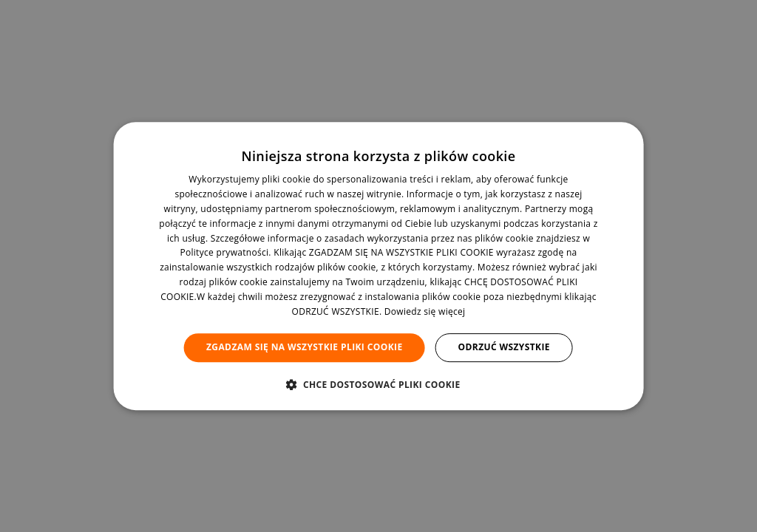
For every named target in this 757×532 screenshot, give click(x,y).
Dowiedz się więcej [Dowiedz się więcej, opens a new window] (425, 311)
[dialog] (379, 266)
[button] (378, 384)
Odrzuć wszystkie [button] (504, 347)
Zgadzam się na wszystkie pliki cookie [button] (305, 347)
